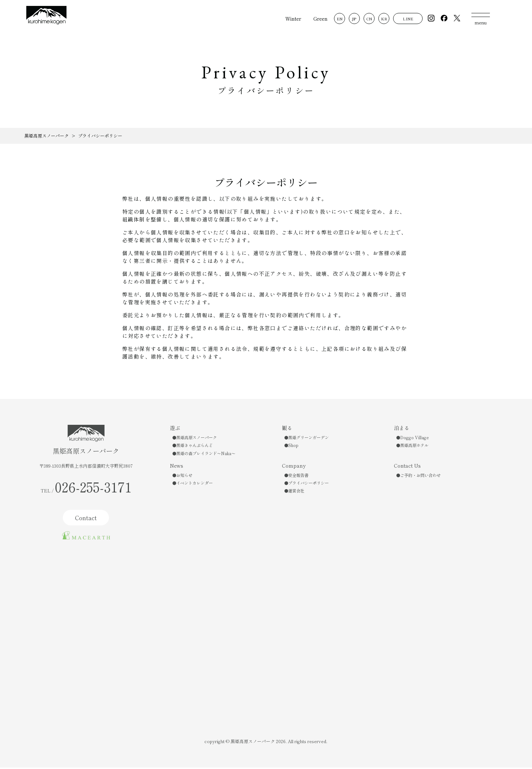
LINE (405, 19)
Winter (290, 18)
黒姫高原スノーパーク (197, 439)
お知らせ (184, 477)
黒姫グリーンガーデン (308, 439)
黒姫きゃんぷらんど (195, 447)
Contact (86, 519)
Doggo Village (415, 439)
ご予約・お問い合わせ (420, 477)
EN (337, 19)
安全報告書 (298, 477)
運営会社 (296, 492)
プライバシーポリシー (308, 484)
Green (318, 18)
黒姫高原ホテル (414, 447)
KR (381, 19)
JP (351, 19)
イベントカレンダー (195, 484)
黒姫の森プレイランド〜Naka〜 (206, 455)
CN (366, 19)
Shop (293, 447)
